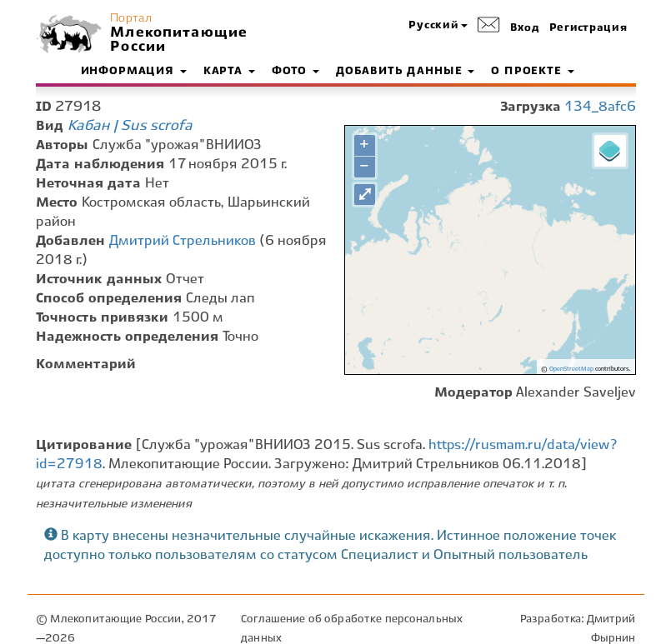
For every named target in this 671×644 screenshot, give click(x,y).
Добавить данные (405, 72)
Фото (295, 72)
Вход (525, 28)
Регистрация (588, 28)
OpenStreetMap (571, 369)
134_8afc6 (600, 107)
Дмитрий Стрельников (183, 241)
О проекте (532, 72)
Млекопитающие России (177, 40)
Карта (229, 72)
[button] (438, 26)
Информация (134, 72)
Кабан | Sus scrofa (130, 126)
